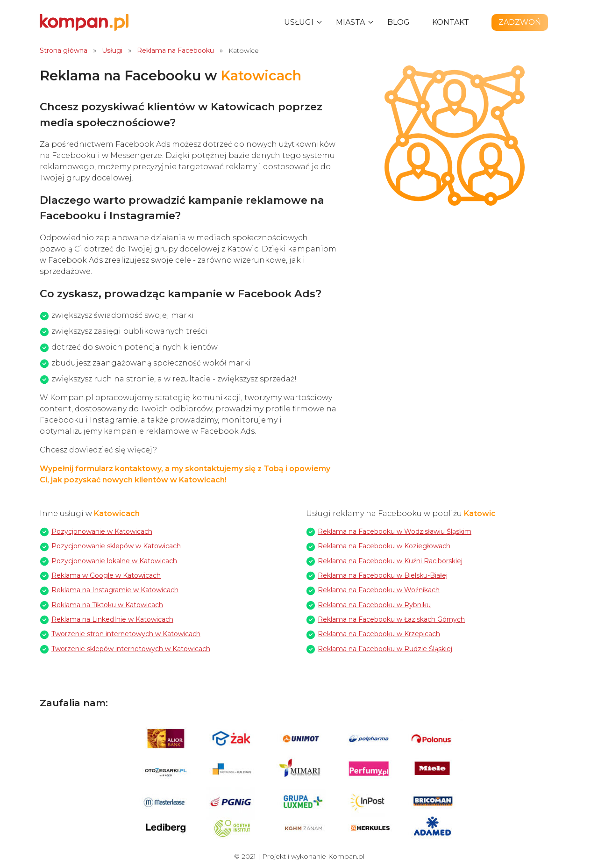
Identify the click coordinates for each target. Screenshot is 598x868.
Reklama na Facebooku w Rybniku (374, 605)
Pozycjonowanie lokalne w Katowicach (114, 561)
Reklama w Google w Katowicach (106, 575)
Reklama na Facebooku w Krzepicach (379, 634)
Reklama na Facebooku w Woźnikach (379, 590)
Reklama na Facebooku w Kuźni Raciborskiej (390, 561)
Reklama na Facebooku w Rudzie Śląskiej (385, 649)
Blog (399, 22)
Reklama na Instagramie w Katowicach (115, 590)
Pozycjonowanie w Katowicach (102, 531)
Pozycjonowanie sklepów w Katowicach (116, 546)
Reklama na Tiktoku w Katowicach (107, 605)
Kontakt (451, 22)
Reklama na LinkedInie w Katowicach (112, 619)
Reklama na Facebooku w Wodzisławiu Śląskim (395, 531)
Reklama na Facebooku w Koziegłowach (384, 546)
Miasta (350, 22)
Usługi (299, 22)
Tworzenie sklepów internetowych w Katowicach (131, 649)
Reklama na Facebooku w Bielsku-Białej (383, 575)
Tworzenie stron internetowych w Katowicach (126, 634)
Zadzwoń (520, 22)
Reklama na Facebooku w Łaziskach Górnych (391, 619)
